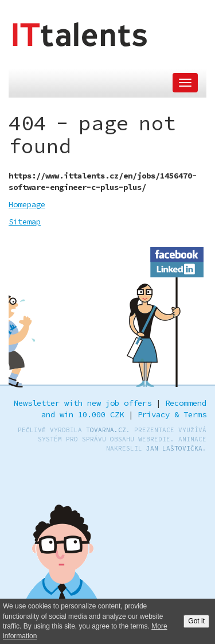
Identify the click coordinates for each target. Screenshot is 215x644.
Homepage (27, 204)
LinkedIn (177, 267)
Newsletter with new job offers (83, 403)
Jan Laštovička (174, 448)
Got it (196, 621)
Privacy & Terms (172, 414)
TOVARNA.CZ (106, 430)
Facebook (177, 253)
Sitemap (25, 222)
